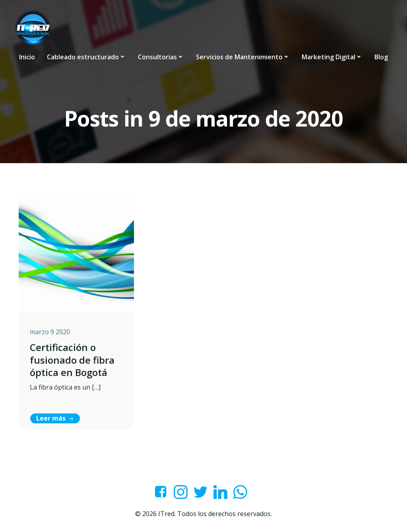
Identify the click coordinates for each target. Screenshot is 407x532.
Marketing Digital (332, 57)
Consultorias (161, 57)
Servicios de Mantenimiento (243, 57)
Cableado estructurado (86, 57)
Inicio (27, 57)
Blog (381, 57)
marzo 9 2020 (51, 333)
